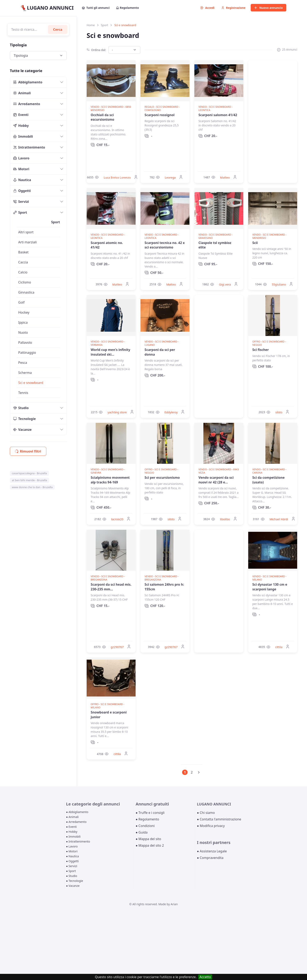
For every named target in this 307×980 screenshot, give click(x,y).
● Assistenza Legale (212, 851)
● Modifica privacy (211, 826)
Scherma (25, 373)
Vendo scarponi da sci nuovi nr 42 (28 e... (216, 480)
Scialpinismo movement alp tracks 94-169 (110, 480)
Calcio (23, 272)
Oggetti (22, 191)
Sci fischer (261, 350)
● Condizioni (145, 826)
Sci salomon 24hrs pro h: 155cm (164, 587)
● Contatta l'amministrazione (219, 819)
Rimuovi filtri (28, 451)
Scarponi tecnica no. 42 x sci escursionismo (165, 245)
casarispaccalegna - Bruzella (29, 473)
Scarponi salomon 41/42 (218, 115)
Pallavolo (25, 343)
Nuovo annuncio (268, 8)
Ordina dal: (96, 50)
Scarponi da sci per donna (160, 352)
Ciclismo (25, 282)
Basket (23, 252)
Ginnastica (26, 292)
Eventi (21, 115)
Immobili (23, 136)
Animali (22, 93)
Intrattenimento (29, 147)
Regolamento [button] (127, 8)
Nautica (22, 180)
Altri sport (26, 232)
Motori (21, 169)
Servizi (21, 202)
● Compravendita (210, 858)
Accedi (208, 8)
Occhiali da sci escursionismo (103, 117)
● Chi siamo (206, 813)
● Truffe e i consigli (150, 813)
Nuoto (23, 332)
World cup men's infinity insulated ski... (110, 352)
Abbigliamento (28, 82)
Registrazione (233, 8)
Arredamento (27, 104)
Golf (21, 302)
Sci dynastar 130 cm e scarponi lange (270, 587)
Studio (21, 408)
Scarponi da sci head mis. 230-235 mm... (111, 587)
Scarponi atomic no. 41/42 (107, 245)
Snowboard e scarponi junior (109, 715)
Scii (255, 243)
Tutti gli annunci (96, 8)
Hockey (24, 312)
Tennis (23, 393)
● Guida (142, 832)
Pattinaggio (27, 353)
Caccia (23, 262)
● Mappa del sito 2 (150, 845)
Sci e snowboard (31, 383)
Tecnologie (25, 419)
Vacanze (22, 430)
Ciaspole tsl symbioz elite (215, 245)
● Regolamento (147, 819)
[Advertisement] (273, 122)
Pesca (23, 363)
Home (91, 25)
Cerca (58, 29)
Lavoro (21, 158)
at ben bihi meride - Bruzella (29, 480)
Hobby (21, 126)
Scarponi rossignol (160, 115)
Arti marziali (27, 242)
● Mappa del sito (148, 839)
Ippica (23, 322)
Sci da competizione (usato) (268, 480)
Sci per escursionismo (162, 478)
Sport (20, 212)
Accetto (205, 977)
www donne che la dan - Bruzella (32, 487)
